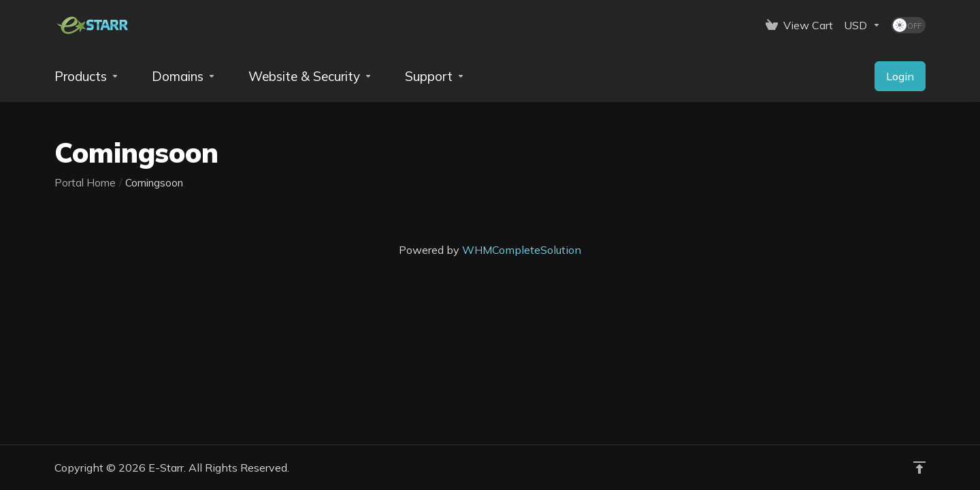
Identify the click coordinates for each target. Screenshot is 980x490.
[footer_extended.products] (87, 76)
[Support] (435, 76)
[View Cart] (799, 25)
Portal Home (85, 183)
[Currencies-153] (862, 25)
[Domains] (184, 76)
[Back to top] (919, 468)
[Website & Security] (310, 76)
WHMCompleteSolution (522, 250)
